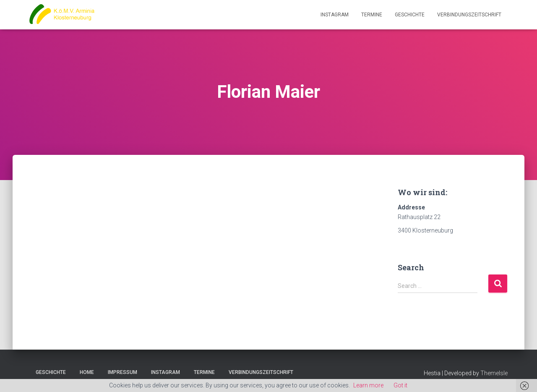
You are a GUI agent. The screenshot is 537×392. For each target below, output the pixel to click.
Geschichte (410, 15)
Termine (372, 15)
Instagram (335, 15)
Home (87, 372)
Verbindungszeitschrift (469, 15)
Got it (400, 385)
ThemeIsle (494, 373)
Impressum (123, 372)
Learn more (368, 385)
